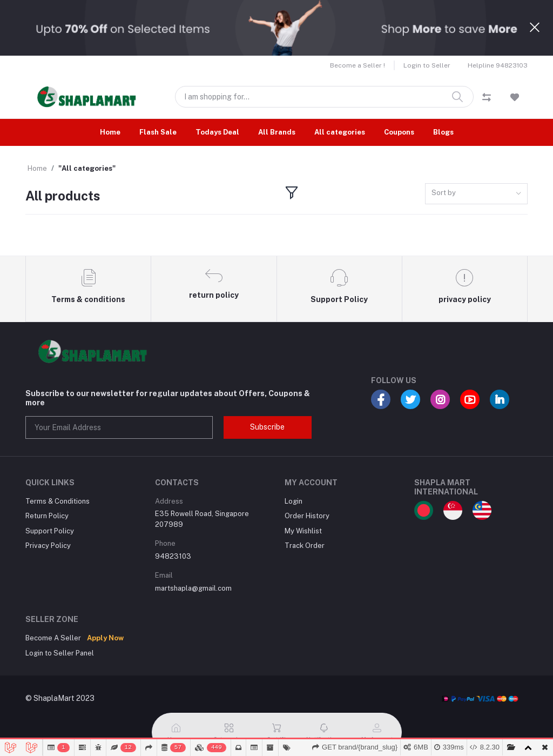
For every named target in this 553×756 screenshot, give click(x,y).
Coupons (399, 132)
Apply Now (105, 638)
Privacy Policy (48, 546)
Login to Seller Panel (60, 653)
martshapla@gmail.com (193, 588)
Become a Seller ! (358, 65)
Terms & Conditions (58, 501)
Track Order (305, 546)
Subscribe (267, 427)
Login (294, 501)
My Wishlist (303, 531)
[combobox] (476, 194)
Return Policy (47, 516)
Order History (307, 516)
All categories (340, 132)
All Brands (277, 132)
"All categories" (87, 168)
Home (110, 132)
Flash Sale (158, 132)
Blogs (443, 132)
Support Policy (50, 531)
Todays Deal (217, 132)
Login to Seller (427, 65)
